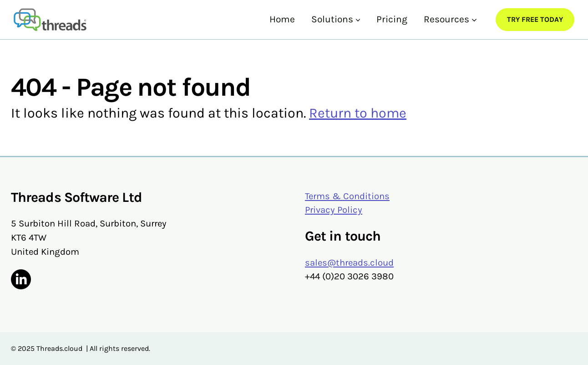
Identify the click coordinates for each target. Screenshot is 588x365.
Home (282, 19)
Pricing (392, 19)
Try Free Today (535, 19)
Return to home (358, 113)
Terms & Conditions (347, 196)
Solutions (332, 19)
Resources (446, 19)
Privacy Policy (334, 210)
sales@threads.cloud (349, 262)
